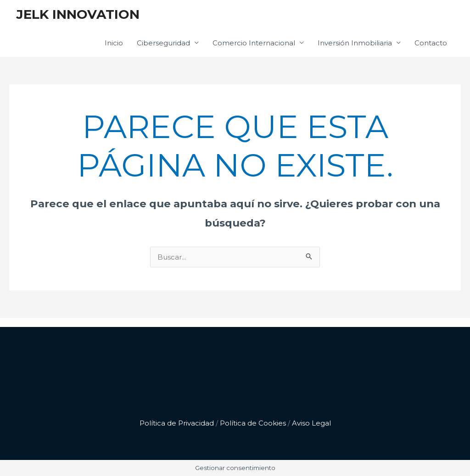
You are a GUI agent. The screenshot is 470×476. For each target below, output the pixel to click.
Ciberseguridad (163, 43)
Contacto (431, 43)
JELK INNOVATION (78, 14)
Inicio (114, 43)
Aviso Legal (311, 423)
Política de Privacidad (177, 423)
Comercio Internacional (254, 43)
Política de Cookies (253, 423)
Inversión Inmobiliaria (355, 43)
